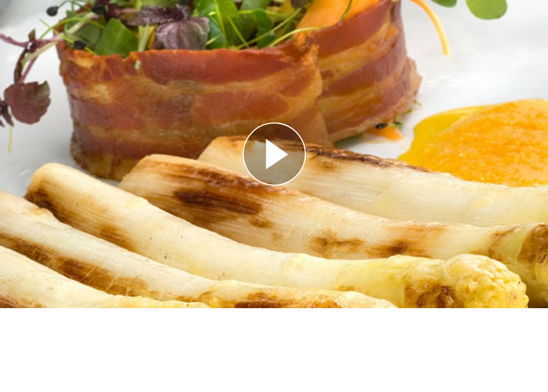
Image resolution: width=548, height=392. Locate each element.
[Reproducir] (274, 154)
